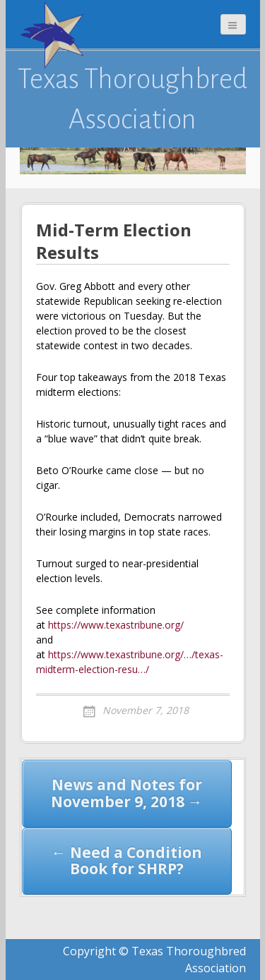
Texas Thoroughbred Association (132, 99)
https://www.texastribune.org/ (116, 625)
